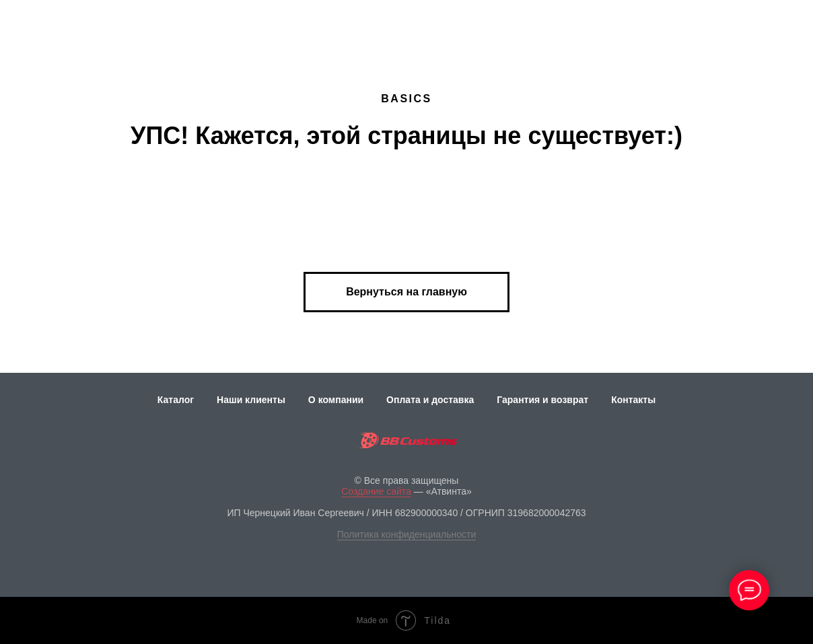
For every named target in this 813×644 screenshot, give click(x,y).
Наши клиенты (251, 400)
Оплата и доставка (430, 400)
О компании (336, 400)
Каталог (176, 400)
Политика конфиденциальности (407, 534)
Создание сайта (376, 491)
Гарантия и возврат (542, 400)
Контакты (633, 400)
